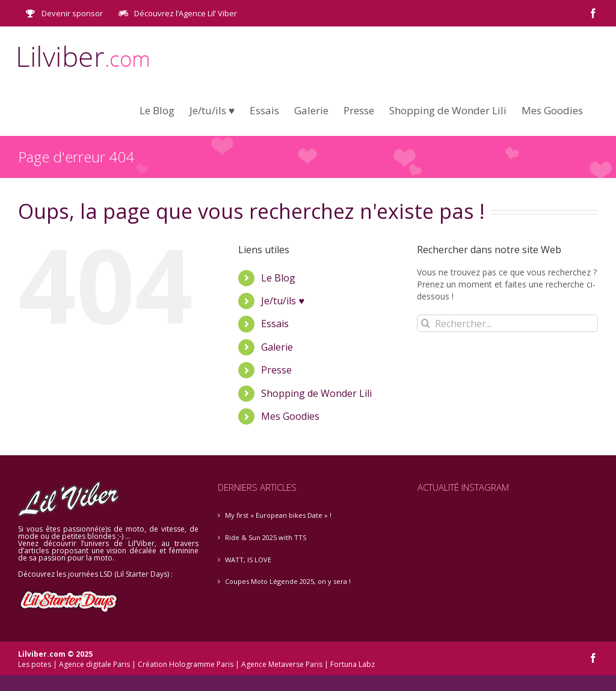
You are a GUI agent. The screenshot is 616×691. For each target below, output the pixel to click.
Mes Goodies (290, 416)
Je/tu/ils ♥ (283, 301)
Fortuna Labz (353, 664)
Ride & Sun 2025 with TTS (266, 537)
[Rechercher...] (507, 323)
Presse (276, 370)
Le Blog (278, 278)
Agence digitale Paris (94, 664)
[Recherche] (426, 323)
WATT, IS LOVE (248, 560)
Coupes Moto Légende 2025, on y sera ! (288, 581)
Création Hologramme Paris (186, 664)
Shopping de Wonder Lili (316, 393)
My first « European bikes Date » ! (278, 515)
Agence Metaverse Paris (282, 664)
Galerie (277, 347)
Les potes (35, 664)
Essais (275, 324)
